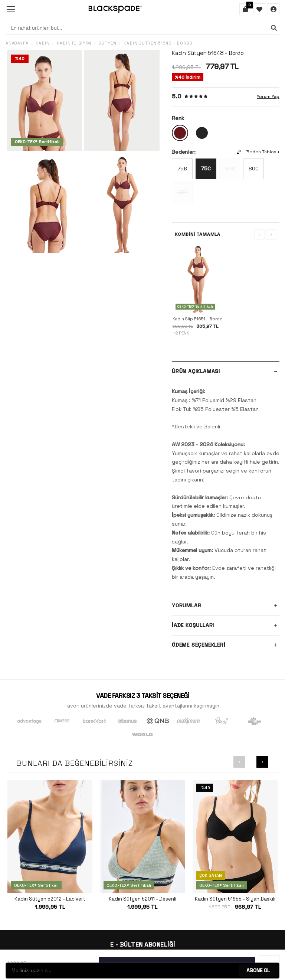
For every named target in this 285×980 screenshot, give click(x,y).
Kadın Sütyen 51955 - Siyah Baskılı (235, 899)
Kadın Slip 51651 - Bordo (198, 319)
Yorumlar (226, 606)
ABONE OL (258, 970)
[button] (239, 762)
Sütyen (108, 43)
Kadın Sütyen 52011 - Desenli (142, 899)
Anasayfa (17, 43)
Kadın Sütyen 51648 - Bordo (158, 43)
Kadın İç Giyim (74, 43)
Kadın (42, 43)
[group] (44, 100)
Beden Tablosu (258, 152)
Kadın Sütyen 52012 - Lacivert (50, 899)
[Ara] (274, 28)
